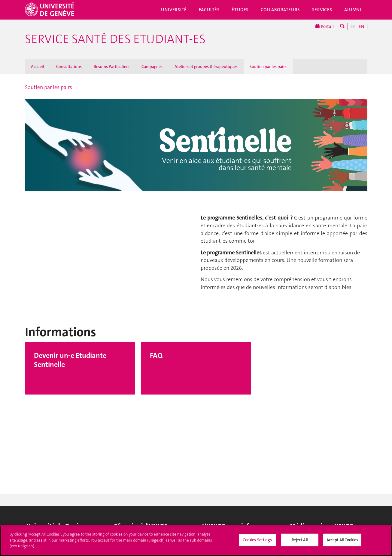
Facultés (209, 10)
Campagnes (152, 66)
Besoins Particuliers (112, 66)
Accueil (38, 66)
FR (353, 26)
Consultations (69, 66)
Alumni (353, 10)
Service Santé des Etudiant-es (115, 39)
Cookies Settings (257, 540)
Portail (325, 26)
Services (322, 10)
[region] (196, 541)
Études (240, 10)
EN (361, 26)
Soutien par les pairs (268, 66)
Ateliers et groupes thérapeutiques (206, 66)
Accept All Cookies (342, 540)
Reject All (300, 540)
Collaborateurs (280, 10)
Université (174, 10)
